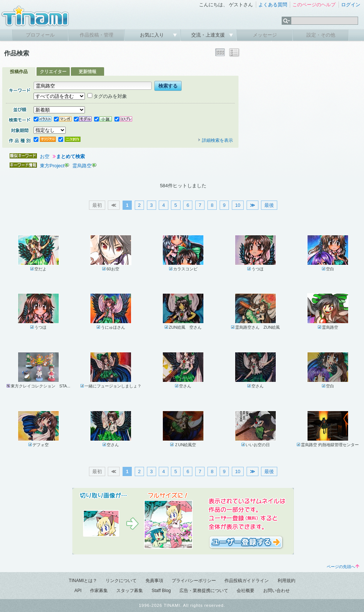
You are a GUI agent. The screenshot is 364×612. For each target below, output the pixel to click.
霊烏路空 (82, 166)
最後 (269, 205)
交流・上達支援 (209, 35)
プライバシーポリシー (194, 581)
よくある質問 (273, 5)
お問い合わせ (277, 591)
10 (238, 205)
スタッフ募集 (130, 591)
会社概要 (245, 591)
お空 (45, 156)
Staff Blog (161, 591)
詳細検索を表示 (215, 140)
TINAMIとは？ (83, 581)
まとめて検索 (71, 156)
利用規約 (286, 581)
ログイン (351, 5)
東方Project (52, 166)
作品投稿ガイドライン (247, 581)
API (78, 591)
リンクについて (121, 581)
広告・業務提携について (204, 591)
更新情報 (87, 72)
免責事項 (154, 581)
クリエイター (53, 72)
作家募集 (99, 591)
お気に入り (153, 35)
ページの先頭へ (343, 567)
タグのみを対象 (107, 96)
